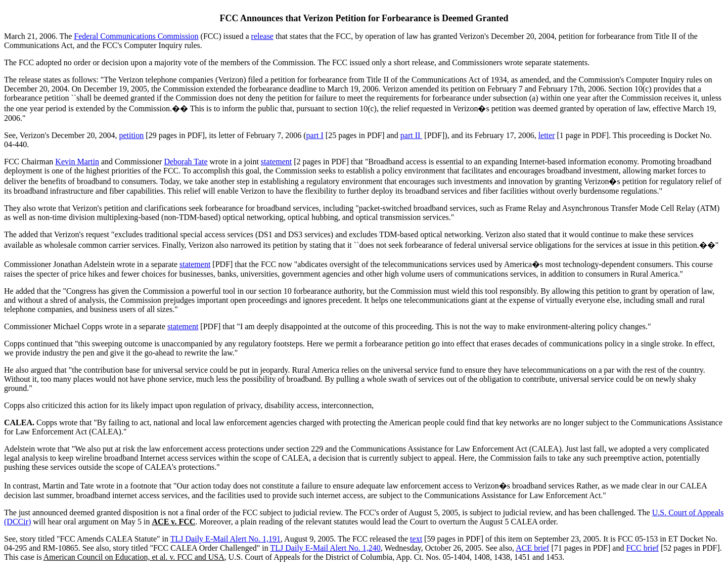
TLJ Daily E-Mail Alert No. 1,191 (225, 539)
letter (547, 135)
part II (412, 135)
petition (131, 135)
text (416, 539)
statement (276, 162)
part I (315, 135)
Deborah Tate (186, 162)
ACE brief (532, 548)
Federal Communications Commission (136, 36)
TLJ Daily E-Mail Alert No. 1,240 (326, 548)
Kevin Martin (77, 162)
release (262, 36)
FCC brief (642, 548)
